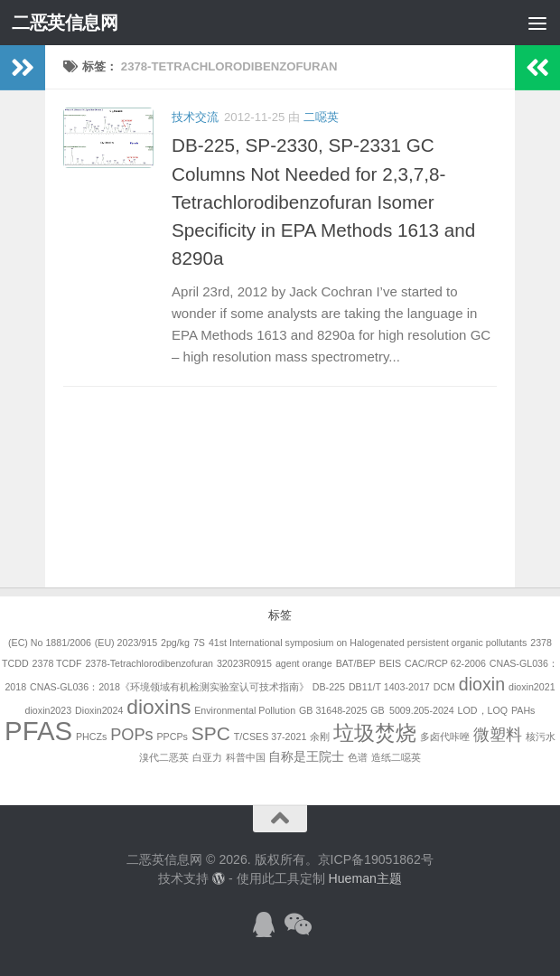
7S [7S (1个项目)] (199, 643)
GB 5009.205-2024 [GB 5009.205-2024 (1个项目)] (412, 710)
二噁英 (321, 117)
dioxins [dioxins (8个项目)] (159, 707)
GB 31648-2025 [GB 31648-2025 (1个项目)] (333, 710)
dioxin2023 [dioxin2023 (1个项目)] (49, 710)
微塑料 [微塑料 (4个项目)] (498, 735)
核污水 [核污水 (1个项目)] (541, 737)
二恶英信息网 (65, 23)
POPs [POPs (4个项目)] (131, 735)
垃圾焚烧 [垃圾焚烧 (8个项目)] (375, 733)
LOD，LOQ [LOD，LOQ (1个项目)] (483, 710)
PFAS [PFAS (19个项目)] (38, 731)
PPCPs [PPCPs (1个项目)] (173, 737)
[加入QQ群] (264, 924)
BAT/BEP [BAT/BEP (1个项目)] (356, 663)
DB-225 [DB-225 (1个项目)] (329, 687)
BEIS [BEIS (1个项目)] (390, 663)
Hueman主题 (365, 878)
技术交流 (195, 117)
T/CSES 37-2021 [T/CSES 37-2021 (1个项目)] (271, 737)
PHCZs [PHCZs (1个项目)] (91, 737)
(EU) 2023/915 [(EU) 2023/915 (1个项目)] (126, 643)
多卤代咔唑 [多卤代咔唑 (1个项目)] (445, 737)
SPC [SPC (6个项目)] (211, 733)
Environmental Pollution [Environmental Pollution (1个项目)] (245, 710)
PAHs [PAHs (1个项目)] (523, 710)
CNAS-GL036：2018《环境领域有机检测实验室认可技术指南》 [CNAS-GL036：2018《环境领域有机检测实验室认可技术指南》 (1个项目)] (169, 687)
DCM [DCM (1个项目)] (444, 687)
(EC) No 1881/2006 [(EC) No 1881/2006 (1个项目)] (50, 643)
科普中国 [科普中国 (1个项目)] (246, 757)
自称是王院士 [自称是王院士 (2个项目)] (306, 756)
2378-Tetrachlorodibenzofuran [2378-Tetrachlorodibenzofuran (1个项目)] (149, 663)
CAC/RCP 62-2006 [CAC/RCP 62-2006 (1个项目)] (445, 663)
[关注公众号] (296, 924)
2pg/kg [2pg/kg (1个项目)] (175, 643)
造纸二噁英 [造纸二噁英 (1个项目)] (396, 757)
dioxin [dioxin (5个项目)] (482, 684)
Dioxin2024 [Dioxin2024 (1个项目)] (99, 710)
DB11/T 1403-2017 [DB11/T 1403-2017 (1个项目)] (389, 687)
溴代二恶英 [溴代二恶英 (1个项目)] (164, 757)
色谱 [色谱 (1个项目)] (358, 757)
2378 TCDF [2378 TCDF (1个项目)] (57, 663)
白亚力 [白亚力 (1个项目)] (207, 757)
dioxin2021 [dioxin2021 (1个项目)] (532, 687)
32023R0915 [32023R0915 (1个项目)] (244, 663)
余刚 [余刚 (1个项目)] (320, 737)
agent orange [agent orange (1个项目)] (304, 663)
